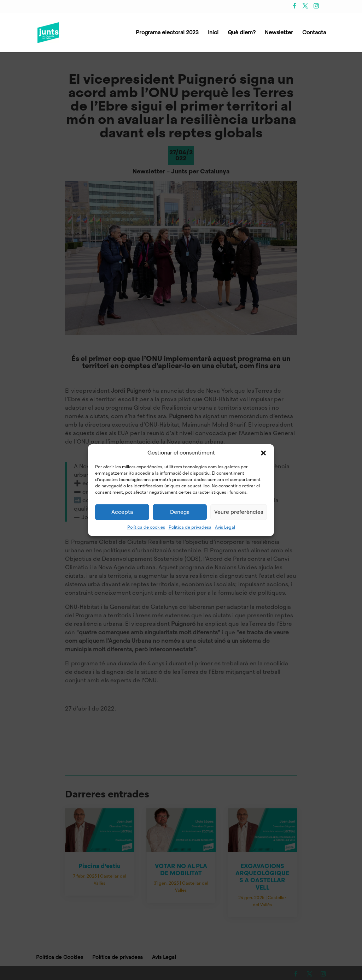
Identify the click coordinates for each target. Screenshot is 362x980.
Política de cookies (146, 527)
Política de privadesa (190, 527)
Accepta (122, 512)
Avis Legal (225, 527)
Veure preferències (239, 512)
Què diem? (242, 33)
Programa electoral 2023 (167, 33)
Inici (213, 33)
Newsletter (279, 33)
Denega (180, 512)
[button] (263, 453)
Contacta (314, 33)
